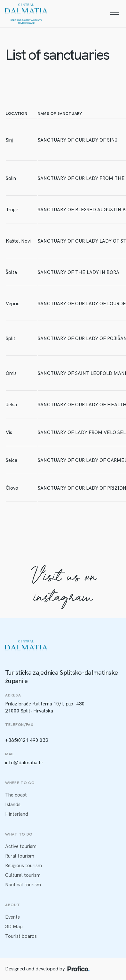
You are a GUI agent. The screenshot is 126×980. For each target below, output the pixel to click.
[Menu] (114, 14)
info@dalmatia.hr (24, 763)
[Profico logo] (79, 969)
